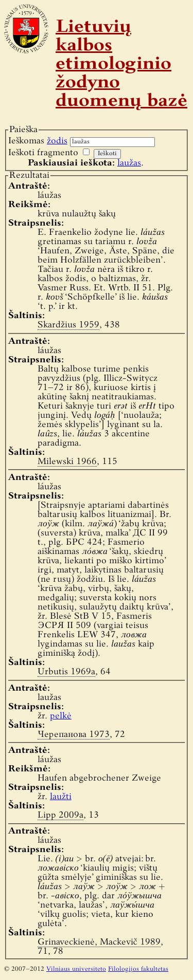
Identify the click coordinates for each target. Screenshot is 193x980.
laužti (61, 797)
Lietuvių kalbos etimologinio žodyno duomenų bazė (121, 65)
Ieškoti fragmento (43, 153)
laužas (129, 163)
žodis (57, 141)
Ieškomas (38, 141)
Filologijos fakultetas (138, 969)
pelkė (61, 716)
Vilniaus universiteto (76, 969)
